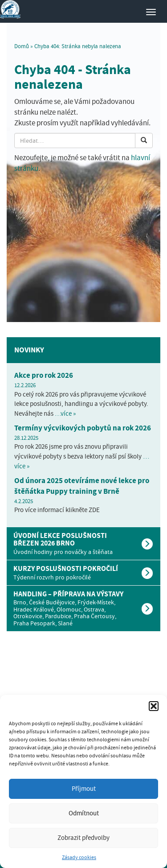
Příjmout (84, 789)
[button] (154, 706)
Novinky (29, 350)
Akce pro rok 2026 (44, 375)
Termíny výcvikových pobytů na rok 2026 (83, 428)
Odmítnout (84, 813)
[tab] (83, 544)
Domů (22, 46)
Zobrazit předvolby (83, 838)
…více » (65, 413)
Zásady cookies (79, 857)
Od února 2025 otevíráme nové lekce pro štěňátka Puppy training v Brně (82, 486)
